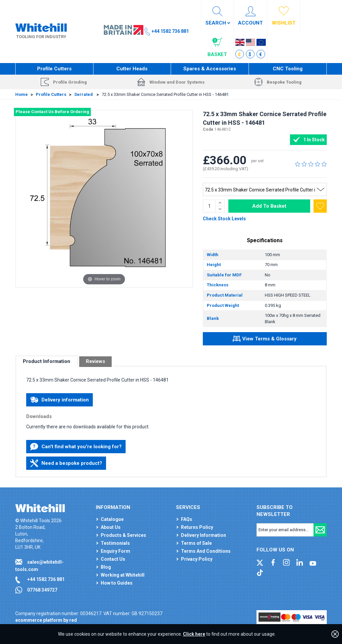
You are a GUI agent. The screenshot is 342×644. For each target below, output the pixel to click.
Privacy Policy (197, 559)
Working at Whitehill (123, 575)
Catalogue (112, 519)
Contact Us (113, 559)
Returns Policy (197, 527)
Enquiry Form (115, 551)
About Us (111, 527)
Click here (194, 634)
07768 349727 (42, 590)
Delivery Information (203, 535)
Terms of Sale (196, 543)
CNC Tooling (288, 69)
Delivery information (59, 400)
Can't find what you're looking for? (76, 447)
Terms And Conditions (206, 551)
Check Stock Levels (224, 219)
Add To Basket (269, 206)
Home (22, 94)
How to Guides (117, 583)
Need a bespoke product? (66, 463)
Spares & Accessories (210, 69)
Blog (106, 567)
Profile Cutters (54, 69)
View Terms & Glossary (265, 340)
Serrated (84, 94)
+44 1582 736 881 (46, 579)
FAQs (187, 519)
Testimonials (115, 543)
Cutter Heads (132, 69)
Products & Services (123, 535)
